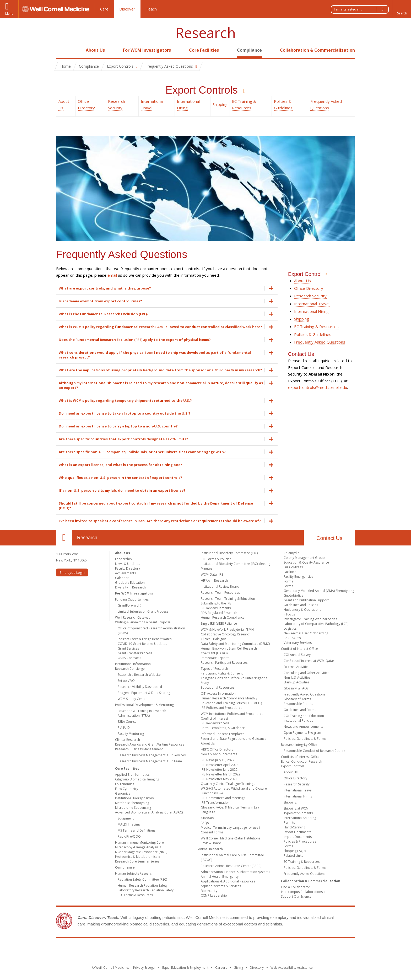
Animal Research (210, 849)
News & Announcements (219, 754)
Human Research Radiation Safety (143, 885)
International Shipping (300, 818)
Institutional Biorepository (134, 798)
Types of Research (214, 669)
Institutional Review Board (220, 587)
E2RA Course (127, 722)
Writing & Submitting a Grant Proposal (143, 622)
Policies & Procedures (300, 841)
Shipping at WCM (296, 808)
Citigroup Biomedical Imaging (137, 779)
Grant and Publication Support (306, 600)
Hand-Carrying (294, 827)
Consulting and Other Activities (306, 673)
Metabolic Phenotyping (132, 803)
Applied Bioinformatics (132, 775)
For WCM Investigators (147, 50)
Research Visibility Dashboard (140, 687)
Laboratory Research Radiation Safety (146, 890)
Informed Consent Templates (223, 734)
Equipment (126, 818)
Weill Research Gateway (133, 617)
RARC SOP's (292, 638)
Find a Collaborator (296, 887)
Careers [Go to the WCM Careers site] (221, 968)
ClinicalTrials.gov (213, 639)
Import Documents (298, 837)
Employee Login (72, 572)
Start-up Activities (296, 682)
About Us (95, 50)
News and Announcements (303, 727)
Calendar (122, 578)
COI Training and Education (304, 716)
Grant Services (128, 648)
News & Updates (128, 564)
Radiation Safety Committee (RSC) (142, 879)
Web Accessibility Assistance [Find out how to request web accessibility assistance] (292, 968)
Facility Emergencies (298, 577)
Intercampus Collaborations (302, 892)
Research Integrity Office (299, 745)
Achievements (125, 573)
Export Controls (203, 90)
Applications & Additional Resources (228, 881)
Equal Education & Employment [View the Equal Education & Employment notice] (185, 968)
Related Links (293, 856)
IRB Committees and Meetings (223, 798)
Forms (288, 581)
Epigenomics (125, 784)
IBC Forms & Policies (216, 559)
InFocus (289, 614)
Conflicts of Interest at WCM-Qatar (309, 661)
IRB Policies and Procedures (221, 708)
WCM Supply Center (132, 699)
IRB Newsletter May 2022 (219, 779)
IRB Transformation (215, 803)
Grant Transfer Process (135, 653)
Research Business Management (139, 749)
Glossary (207, 818)
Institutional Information (133, 664)
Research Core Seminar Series (137, 861)
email (112, 275)
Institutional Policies (298, 721)
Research (206, 33)
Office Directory (309, 288)
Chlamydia (291, 553)
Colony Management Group (304, 558)
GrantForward (128, 605)
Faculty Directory (128, 568)
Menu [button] (9, 14)
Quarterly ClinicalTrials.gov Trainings (228, 784)
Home (62, 50)
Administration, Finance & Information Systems (235, 872)
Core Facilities (204, 50)
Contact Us (329, 538)
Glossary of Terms (297, 699)
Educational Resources (218, 687)
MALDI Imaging (129, 824)
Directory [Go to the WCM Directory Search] (257, 968)
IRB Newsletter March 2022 (221, 774)
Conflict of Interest (214, 718)
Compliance (249, 50)
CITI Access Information (218, 694)
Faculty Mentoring (131, 734)
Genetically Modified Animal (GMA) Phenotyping (319, 591)
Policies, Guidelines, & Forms (305, 739)
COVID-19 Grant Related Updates (142, 644)
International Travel (312, 304)
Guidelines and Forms (300, 710)
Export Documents (297, 832)
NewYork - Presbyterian (249, 949)
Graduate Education (130, 583)
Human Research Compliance (223, 617)
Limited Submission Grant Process (143, 611)
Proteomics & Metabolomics (136, 857)
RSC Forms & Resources (135, 895)
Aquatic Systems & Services (221, 886)
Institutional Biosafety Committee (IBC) (229, 553)
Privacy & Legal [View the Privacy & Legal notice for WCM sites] (144, 968)
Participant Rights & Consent (222, 673)
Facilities (290, 572)
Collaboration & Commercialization (317, 50)
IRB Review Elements (216, 608)
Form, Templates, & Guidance (223, 728)
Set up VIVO (126, 681)
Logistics (290, 628)
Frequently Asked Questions (320, 342)
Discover (127, 9)
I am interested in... (361, 9)
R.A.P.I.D (124, 728)
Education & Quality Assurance (306, 562)
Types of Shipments (298, 813)
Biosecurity (209, 891)
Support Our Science (296, 896)
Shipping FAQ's (295, 851)
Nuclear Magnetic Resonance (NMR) (141, 852)
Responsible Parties (298, 704)
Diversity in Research (130, 587)
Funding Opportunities (132, 599)
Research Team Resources (220, 593)
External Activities (296, 667)
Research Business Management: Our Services (152, 755)
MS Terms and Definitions (137, 830)
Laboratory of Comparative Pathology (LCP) (316, 624)
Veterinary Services (298, 643)
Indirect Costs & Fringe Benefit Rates (145, 639)
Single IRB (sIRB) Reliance (219, 623)
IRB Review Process (215, 723)
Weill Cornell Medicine (167, 949)
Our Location (64, 538)
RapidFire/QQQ (129, 836)
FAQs (205, 823)
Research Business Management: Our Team (150, 761)
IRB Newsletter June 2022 (219, 770)
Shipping (220, 104)
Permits (289, 823)
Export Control (305, 274)
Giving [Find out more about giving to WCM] (238, 968)
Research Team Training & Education (228, 599)
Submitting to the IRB (216, 603)
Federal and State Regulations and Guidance (234, 739)
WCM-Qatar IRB (212, 574)
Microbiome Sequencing (133, 808)
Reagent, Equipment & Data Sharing (144, 693)
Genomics (123, 793)
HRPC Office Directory (217, 749)
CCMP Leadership (214, 895)
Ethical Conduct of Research (302, 761)
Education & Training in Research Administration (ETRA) (142, 713)
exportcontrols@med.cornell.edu (318, 387)
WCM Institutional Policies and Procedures (232, 714)
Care (104, 9)
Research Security (310, 296)
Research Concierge (130, 669)
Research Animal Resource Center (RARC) (231, 866)
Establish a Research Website (139, 675)
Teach (151, 9)
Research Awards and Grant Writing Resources (150, 744)
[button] (402, 9)
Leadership (123, 559)
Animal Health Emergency (220, 877)
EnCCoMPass (293, 567)
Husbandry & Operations (302, 610)
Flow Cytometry (127, 789)
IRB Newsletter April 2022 (220, 765)
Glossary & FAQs (296, 688)
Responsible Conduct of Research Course (314, 751)
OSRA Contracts (129, 658)
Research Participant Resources (224, 663)
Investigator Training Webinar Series (310, 619)
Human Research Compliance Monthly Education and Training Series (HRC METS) (231, 701)
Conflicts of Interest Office (300, 757)
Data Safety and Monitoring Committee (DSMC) (235, 644)
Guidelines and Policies (301, 605)
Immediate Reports (215, 658)
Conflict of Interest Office (299, 649)
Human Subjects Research (134, 873)
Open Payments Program (302, 733)
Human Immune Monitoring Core (139, 842)
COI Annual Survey (297, 655)
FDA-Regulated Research (219, 613)
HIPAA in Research (214, 580)
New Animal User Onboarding (306, 633)
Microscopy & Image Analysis (137, 847)
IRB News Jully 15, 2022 (218, 760)
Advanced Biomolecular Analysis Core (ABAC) (149, 812)
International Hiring (311, 311)
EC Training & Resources (316, 326)
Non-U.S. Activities (297, 678)
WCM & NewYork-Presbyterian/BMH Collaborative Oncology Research (227, 632)
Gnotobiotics (293, 595)
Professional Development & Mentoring (144, 705)
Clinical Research (128, 740)
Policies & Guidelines (313, 334)
